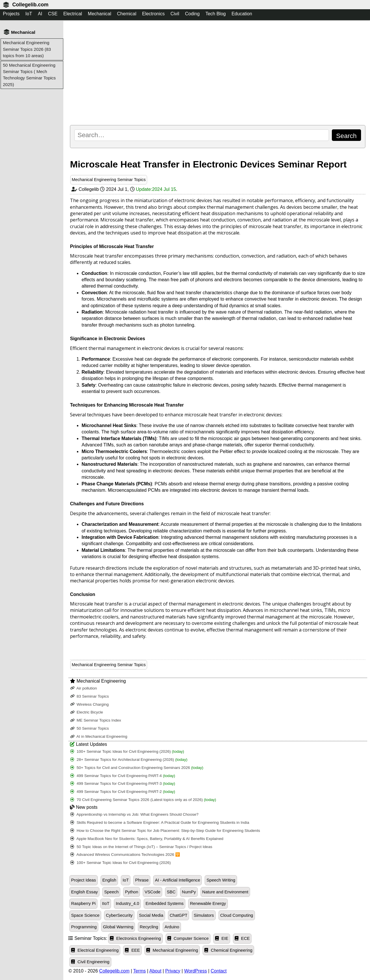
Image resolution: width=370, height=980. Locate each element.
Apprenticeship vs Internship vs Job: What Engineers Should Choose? (134, 814)
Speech (111, 892)
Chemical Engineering (228, 950)
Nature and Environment (225, 892)
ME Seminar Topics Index (96, 720)
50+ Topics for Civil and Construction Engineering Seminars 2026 (137, 768)
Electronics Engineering (135, 938)
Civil (175, 14)
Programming (84, 927)
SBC (171, 892)
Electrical (73, 14)
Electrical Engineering (95, 950)
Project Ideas (84, 880)
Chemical (127, 14)
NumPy (189, 892)
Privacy (173, 971)
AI (40, 14)
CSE (53, 14)
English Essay (84, 892)
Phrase (142, 880)
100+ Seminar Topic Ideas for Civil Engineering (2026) (127, 751)
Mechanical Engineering (172, 950)
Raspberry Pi (83, 903)
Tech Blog (216, 14)
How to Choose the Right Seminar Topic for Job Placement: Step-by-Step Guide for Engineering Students (165, 831)
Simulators (204, 915)
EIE (222, 938)
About (156, 971)
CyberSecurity (119, 915)
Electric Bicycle (87, 712)
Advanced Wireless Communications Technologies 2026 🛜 (125, 855)
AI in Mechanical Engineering (99, 736)
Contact (219, 971)
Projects (11, 14)
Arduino (172, 927)
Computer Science (188, 938)
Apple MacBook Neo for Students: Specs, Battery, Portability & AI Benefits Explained (147, 839)
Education (242, 14)
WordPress (196, 971)
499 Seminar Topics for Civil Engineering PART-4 (123, 776)
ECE (242, 938)
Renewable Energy (208, 903)
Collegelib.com (30, 5)
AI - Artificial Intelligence (177, 880)
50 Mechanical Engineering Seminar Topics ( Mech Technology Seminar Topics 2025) (29, 75)
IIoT (106, 903)
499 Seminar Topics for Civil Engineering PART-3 (123, 784)
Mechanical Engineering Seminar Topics (109, 180)
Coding (192, 14)
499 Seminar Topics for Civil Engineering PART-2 (123, 792)
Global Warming (118, 927)
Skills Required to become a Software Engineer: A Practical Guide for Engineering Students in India (160, 822)
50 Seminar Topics (89, 728)
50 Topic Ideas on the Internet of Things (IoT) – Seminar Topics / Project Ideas (141, 847)
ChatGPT (178, 915)
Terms (140, 971)
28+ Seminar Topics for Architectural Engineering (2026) (129, 760)
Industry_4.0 (127, 903)
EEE (132, 950)
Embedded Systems (164, 903)
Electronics (153, 14)
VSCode (152, 892)
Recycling (149, 927)
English (109, 880)
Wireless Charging (89, 704)
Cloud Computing (237, 915)
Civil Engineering (90, 962)
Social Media (151, 915)
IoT (29, 14)
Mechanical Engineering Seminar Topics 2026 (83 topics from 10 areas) (27, 49)
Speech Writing (221, 880)
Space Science (85, 915)
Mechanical (100, 14)
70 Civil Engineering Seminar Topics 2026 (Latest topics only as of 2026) (143, 800)
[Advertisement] (218, 72)
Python (132, 892)
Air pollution (84, 688)
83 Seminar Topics (89, 696)
